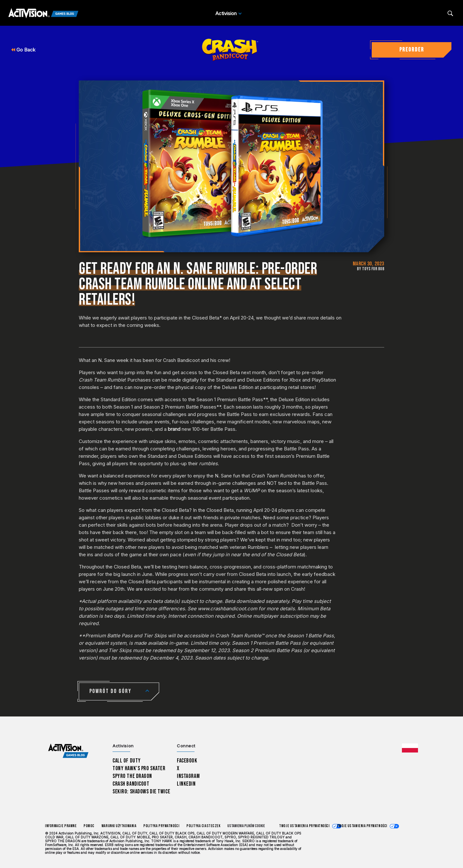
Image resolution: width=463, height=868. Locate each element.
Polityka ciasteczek (203, 826)
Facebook (187, 761)
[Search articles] (450, 13)
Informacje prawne (61, 826)
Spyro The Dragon (132, 776)
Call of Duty (127, 761)
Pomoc (89, 826)
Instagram (188, 776)
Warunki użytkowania (119, 826)
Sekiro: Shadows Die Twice (141, 792)
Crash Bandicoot (131, 784)
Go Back (23, 50)
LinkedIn (186, 784)
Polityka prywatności (161, 826)
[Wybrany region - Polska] (410, 748)
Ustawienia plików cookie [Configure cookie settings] (246, 826)
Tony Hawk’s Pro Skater (139, 768)
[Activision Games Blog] (43, 14)
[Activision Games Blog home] (68, 751)
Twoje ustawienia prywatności (304, 826)
